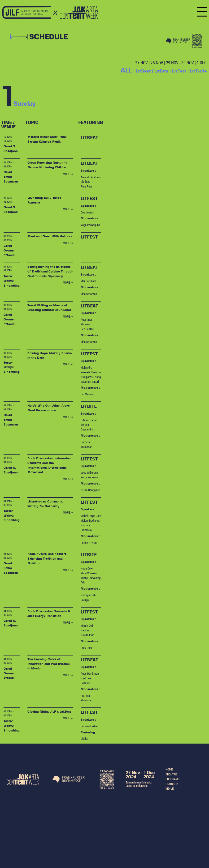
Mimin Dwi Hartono (87, 628)
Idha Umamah (89, 294)
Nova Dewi (87, 568)
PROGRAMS (172, 779)
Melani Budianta (90, 520)
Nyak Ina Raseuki (86, 681)
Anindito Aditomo (91, 177)
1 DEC (202, 63)
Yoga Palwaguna (90, 225)
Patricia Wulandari (87, 444)
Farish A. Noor (89, 543)
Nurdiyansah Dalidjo (88, 597)
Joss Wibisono (89, 472)
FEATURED (172, 784)
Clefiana (85, 182)
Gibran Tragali (89, 420)
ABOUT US (172, 774)
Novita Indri (87, 635)
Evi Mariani (87, 394)
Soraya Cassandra (87, 427)
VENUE (170, 788)
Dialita (84, 739)
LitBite (161, 71)
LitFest (179, 71)
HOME (169, 769)
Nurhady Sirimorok (86, 528)
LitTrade (198, 71)
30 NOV (188, 63)
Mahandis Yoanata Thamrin (91, 370)
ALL (126, 71)
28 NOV (157, 63)
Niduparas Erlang (91, 377)
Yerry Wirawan (89, 477)
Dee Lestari (87, 212)
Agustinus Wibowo (87, 322)
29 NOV (172, 63)
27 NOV (142, 63)
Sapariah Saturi (90, 382)
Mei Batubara (88, 281)
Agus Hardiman (90, 673)
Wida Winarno (89, 573)
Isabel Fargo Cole (91, 516)
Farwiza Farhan (89, 726)
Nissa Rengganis (91, 490)
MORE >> (68, 174)
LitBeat (143, 71)
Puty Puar (86, 186)
